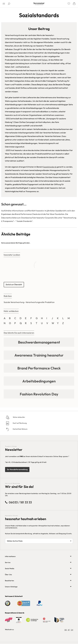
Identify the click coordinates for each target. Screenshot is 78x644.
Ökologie (40, 74)
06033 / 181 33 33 (20, 502)
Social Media (10, 568)
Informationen (10, 556)
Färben (45, 60)
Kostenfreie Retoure (20, 429)
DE (66, 630)
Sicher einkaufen (19, 417)
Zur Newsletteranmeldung (17, 469)
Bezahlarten (9, 581)
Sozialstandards (50, 167)
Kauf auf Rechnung (20, 423)
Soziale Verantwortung (14, 302)
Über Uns (8, 575)
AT (69, 630)
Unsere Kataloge (11, 587)
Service (8, 562)
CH (72, 630)
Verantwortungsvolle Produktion (40, 302)
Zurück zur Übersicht (14, 285)
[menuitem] (39, 556)
